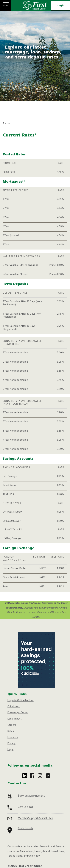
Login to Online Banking (21, 700)
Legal (10, 750)
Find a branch (25, 829)
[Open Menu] (6, 6)
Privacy (11, 743)
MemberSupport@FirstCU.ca (35, 818)
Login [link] (61, 6)
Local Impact (14, 719)
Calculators (14, 707)
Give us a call (25, 807)
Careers (12, 725)
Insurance (13, 737)
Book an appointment (31, 796)
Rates (11, 731)
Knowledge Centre (18, 713)
